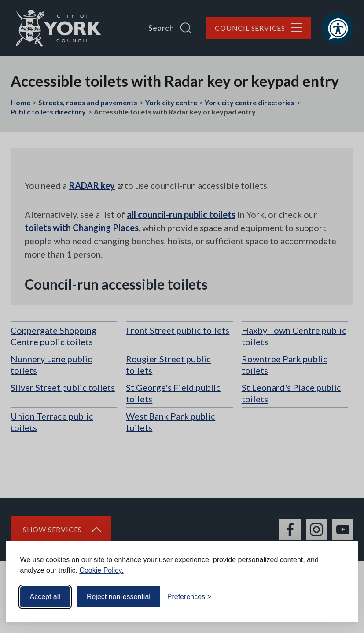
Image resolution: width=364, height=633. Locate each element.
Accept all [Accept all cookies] (45, 597)
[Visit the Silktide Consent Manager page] (339, 597)
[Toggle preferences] (189, 597)
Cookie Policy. (101, 570)
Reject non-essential (119, 597)
